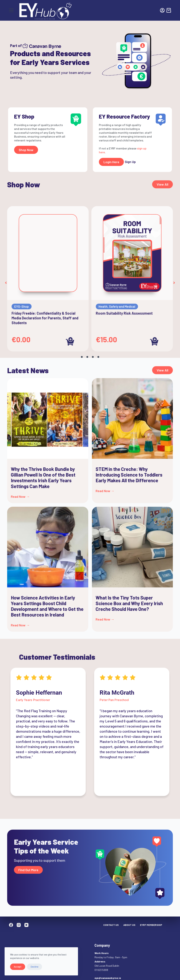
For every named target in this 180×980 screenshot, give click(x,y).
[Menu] (11, 10)
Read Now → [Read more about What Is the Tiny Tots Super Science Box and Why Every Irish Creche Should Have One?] (105, 619)
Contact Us (111, 925)
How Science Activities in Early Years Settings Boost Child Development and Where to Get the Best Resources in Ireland (47, 606)
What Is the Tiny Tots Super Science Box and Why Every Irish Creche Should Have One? (129, 603)
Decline (34, 967)
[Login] (162, 10)
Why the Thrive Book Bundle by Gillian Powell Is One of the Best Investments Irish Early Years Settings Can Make (43, 478)
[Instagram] (19, 925)
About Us (129, 925)
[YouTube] (26, 925)
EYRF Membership (151, 925)
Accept (18, 967)
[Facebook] (11, 925)
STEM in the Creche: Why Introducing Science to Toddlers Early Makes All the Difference (129, 475)
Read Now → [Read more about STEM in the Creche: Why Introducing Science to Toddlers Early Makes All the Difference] (105, 491)
